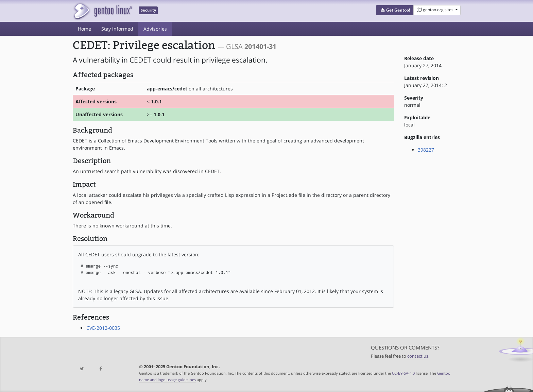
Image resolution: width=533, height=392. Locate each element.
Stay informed (117, 29)
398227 (426, 150)
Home (84, 29)
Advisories (155, 29)
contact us (418, 356)
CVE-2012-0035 (103, 328)
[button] (395, 10)
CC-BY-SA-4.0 (403, 373)
